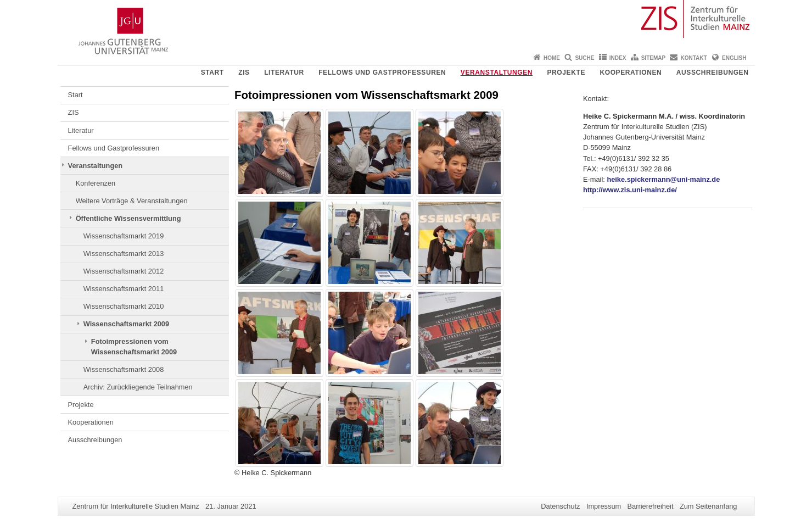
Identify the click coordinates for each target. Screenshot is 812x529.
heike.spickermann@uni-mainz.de (663, 179)
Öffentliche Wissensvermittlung (128, 218)
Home (552, 58)
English (734, 58)
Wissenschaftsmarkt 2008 (124, 369)
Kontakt (694, 58)
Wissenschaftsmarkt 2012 (124, 271)
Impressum (604, 506)
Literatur (284, 73)
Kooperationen (631, 73)
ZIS (244, 73)
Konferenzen (96, 183)
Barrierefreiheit (651, 506)
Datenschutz (560, 506)
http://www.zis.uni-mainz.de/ (630, 190)
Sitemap (653, 58)
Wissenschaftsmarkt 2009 (126, 324)
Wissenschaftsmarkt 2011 (124, 289)
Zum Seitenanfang (709, 506)
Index (618, 58)
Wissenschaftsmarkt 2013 (124, 254)
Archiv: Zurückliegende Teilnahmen (138, 387)
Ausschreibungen (713, 73)
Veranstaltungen (497, 73)
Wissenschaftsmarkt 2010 (124, 306)
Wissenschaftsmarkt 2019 (124, 236)
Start (212, 73)
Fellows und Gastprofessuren (382, 73)
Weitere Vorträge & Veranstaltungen (132, 201)
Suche (584, 58)
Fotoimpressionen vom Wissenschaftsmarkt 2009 (134, 346)
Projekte (566, 73)
